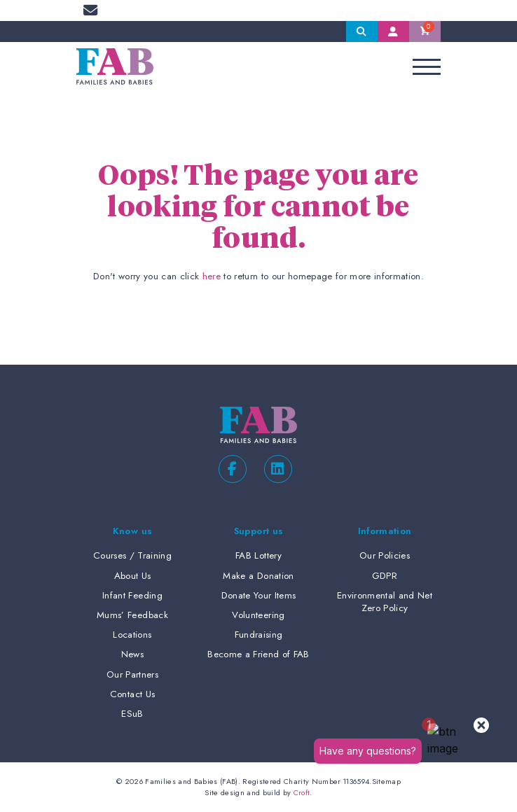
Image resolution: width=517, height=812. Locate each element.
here (212, 276)
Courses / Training (132, 555)
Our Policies (385, 555)
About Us (133, 576)
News (132, 654)
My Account (393, 31)
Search (362, 31)
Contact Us (132, 694)
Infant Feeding (132, 595)
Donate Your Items (259, 595)
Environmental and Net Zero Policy (385, 602)
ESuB (132, 714)
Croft (302, 792)
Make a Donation (258, 576)
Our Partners (132, 674)
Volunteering (258, 615)
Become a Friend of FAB (258, 654)
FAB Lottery (258, 555)
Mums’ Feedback (132, 615)
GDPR (385, 576)
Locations (132, 635)
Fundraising (259, 635)
